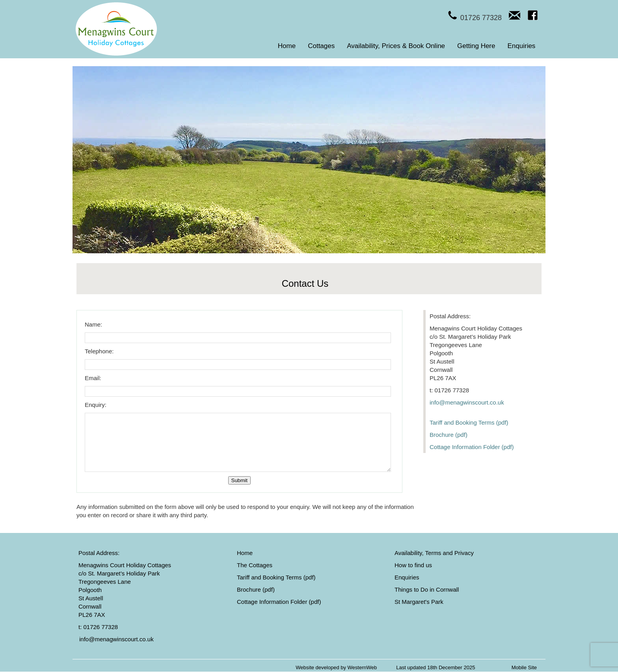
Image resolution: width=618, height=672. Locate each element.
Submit (239, 480)
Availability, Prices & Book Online (396, 46)
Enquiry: (96, 405)
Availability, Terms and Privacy (434, 553)
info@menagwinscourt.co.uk (467, 402)
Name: (93, 324)
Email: (93, 378)
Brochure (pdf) (449, 435)
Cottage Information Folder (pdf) (472, 447)
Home (287, 46)
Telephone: (99, 351)
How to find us (413, 565)
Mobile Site (524, 667)
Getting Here (476, 46)
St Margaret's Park (419, 602)
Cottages (321, 46)
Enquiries (522, 46)
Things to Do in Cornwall (427, 589)
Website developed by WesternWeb (336, 667)
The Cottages (255, 565)
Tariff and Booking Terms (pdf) (469, 422)
